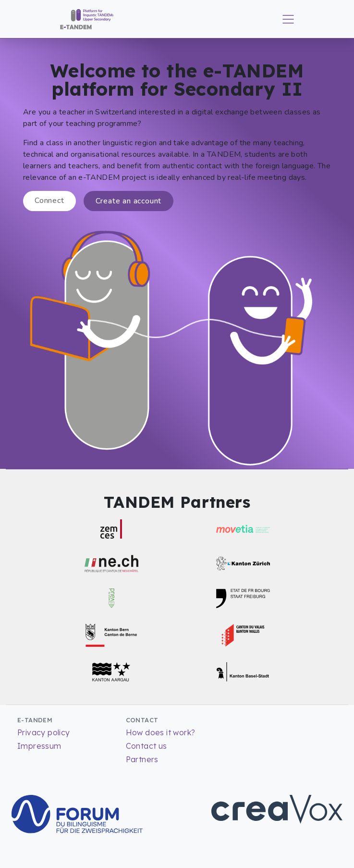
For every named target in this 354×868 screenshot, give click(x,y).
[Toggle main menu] (288, 19)
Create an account (129, 201)
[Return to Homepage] (83, 18)
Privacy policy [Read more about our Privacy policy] (44, 732)
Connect (49, 201)
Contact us (146, 746)
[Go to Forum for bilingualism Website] (77, 813)
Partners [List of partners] (142, 759)
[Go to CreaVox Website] (277, 808)
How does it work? (161, 732)
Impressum (39, 746)
